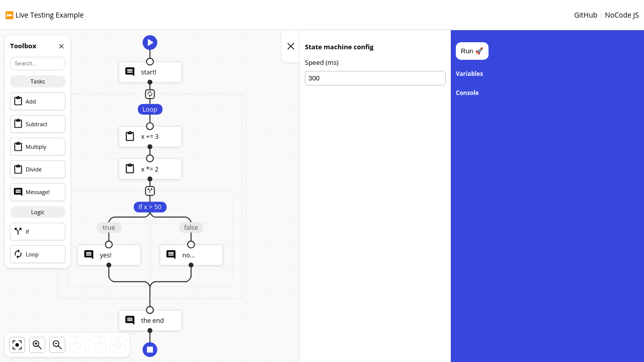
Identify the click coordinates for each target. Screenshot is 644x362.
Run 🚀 (472, 51)
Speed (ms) (322, 63)
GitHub (586, 15)
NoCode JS (622, 15)
